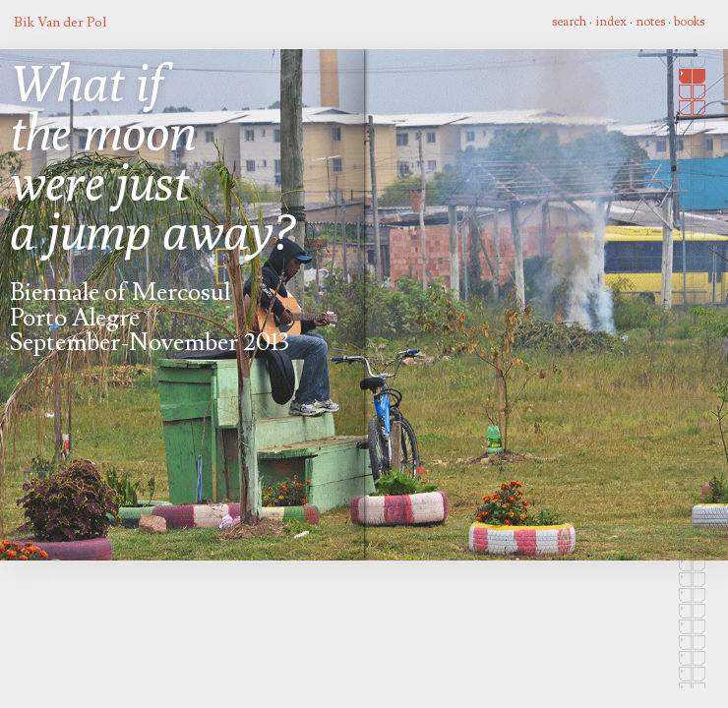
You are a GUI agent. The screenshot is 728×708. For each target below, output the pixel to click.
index (611, 22)
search (569, 22)
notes (650, 22)
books (689, 22)
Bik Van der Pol (60, 22)
